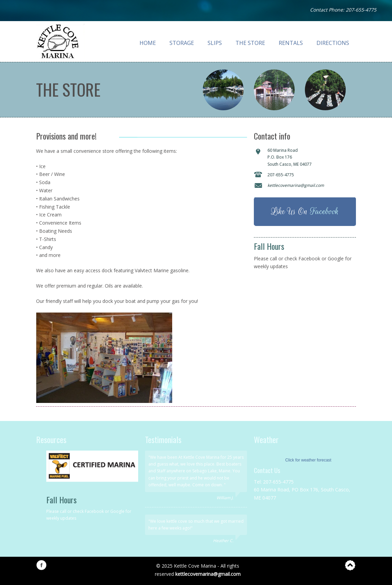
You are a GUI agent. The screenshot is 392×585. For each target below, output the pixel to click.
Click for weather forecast (308, 460)
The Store (250, 43)
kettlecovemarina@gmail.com (208, 574)
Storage (182, 43)
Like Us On (305, 212)
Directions (333, 43)
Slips (215, 43)
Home (148, 43)
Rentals (291, 43)
